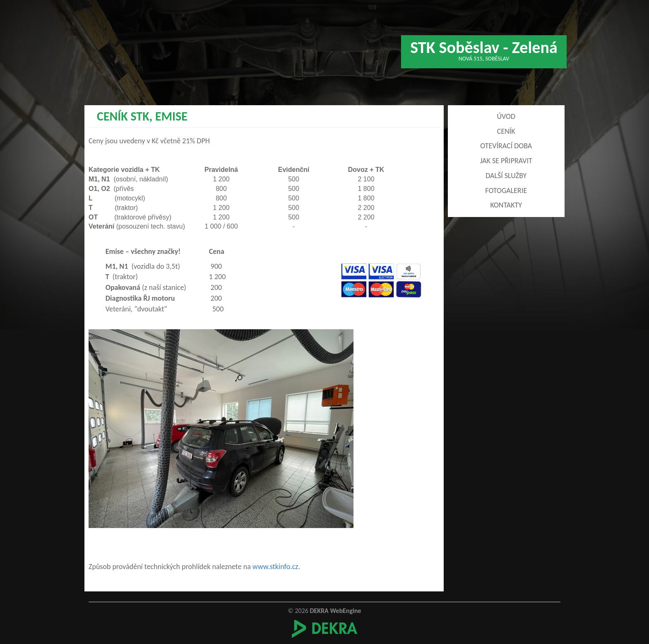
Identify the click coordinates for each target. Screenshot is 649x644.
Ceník (506, 131)
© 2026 (324, 611)
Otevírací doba (506, 146)
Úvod (506, 116)
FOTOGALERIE (506, 191)
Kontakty (506, 205)
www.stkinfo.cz (275, 567)
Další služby (506, 176)
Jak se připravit (506, 161)
